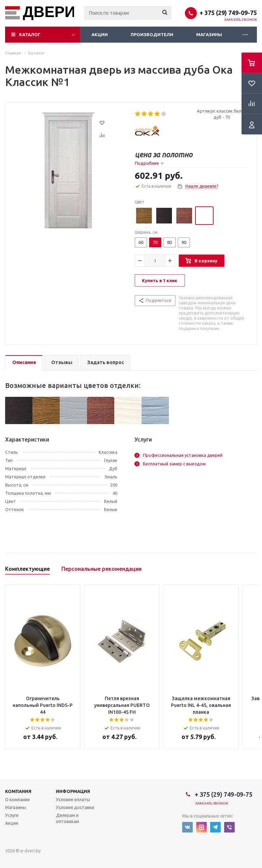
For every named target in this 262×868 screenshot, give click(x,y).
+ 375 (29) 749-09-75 (228, 13)
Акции (100, 34)
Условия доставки (75, 807)
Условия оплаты (73, 799)
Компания (18, 791)
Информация (73, 791)
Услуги (12, 815)
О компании (17, 799)
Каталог (30, 34)
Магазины (209, 34)
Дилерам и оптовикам (68, 818)
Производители (152, 34)
